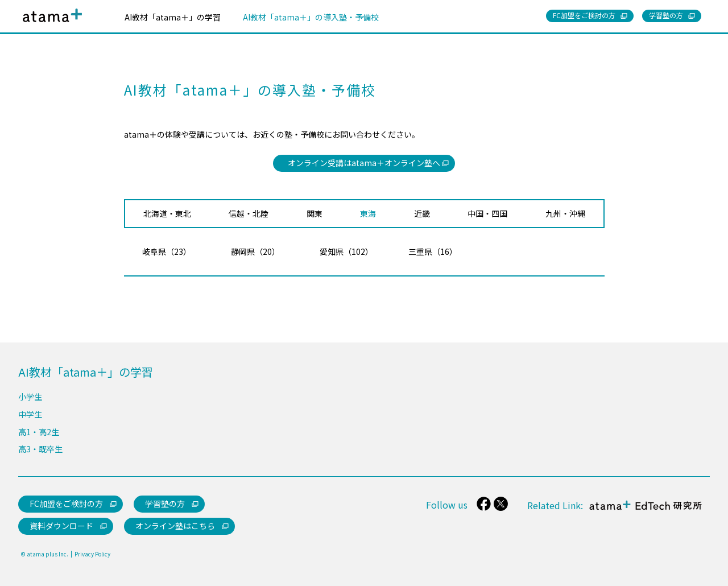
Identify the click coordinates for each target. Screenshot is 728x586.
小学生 (30, 397)
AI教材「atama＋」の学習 (173, 17)
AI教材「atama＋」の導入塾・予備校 (311, 17)
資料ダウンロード (61, 526)
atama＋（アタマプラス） (50, 24)
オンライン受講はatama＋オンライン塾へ (364, 163)
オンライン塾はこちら (175, 526)
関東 (315, 213)
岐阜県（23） (167, 251)
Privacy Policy (92, 554)
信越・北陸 (249, 213)
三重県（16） (433, 251)
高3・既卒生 (40, 449)
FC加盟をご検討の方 (66, 504)
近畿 (422, 213)
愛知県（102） (346, 251)
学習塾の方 (165, 504)
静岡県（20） (255, 251)
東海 (368, 213)
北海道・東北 (167, 213)
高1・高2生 (39, 432)
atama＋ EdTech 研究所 (643, 511)
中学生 (30, 414)
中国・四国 (487, 213)
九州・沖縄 (565, 213)
